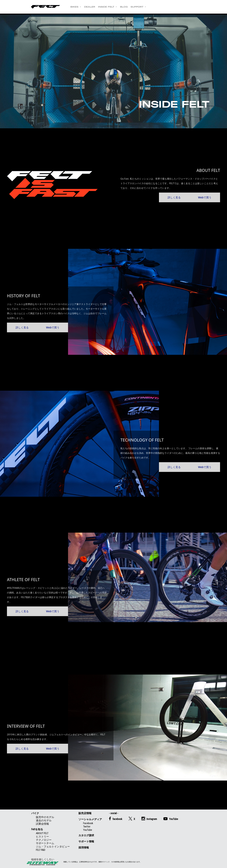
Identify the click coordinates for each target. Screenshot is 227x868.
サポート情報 (86, 841)
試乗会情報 (42, 824)
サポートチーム (45, 843)
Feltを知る (37, 829)
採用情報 (84, 848)
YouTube (88, 830)
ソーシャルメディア (90, 819)
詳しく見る (174, 197)
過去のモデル (44, 820)
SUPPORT (138, 7)
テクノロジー (44, 840)
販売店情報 (85, 813)
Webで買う (205, 197)
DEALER (90, 7)
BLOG (124, 7)
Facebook (88, 823)
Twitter (87, 827)
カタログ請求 (86, 835)
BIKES (76, 7)
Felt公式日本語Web (45, 7)
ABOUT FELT (42, 833)
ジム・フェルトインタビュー (53, 846)
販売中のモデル (45, 817)
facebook (116, 819)
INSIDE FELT (108, 7)
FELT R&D (41, 850)
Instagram (149, 819)
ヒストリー (42, 837)
